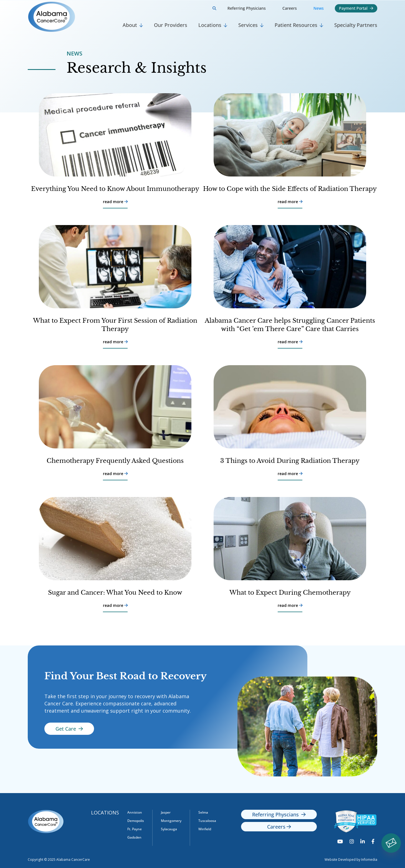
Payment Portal (356, 8)
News (319, 8)
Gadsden (134, 837)
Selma (203, 812)
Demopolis (136, 821)
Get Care (69, 729)
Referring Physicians (247, 8)
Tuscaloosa (207, 821)
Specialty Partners (356, 25)
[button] (133, 25)
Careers (290, 8)
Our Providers (171, 25)
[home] (72, 17)
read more (115, 202)
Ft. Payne (135, 829)
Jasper (166, 812)
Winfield (205, 829)
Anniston (135, 812)
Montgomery (171, 821)
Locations (105, 813)
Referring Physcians (279, 814)
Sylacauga (169, 829)
